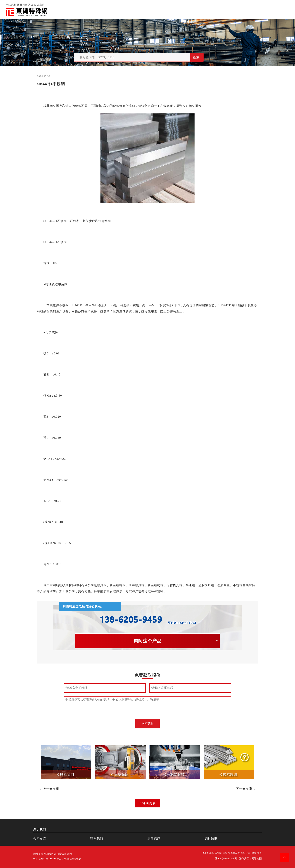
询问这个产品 (148, 641)
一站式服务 (263, 9)
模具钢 (48, 106)
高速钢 (190, 585)
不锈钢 (62, 221)
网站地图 (257, 859)
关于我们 (206, 9)
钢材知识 (283, 9)
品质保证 (225, 9)
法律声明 (244, 859)
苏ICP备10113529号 (226, 859)
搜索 (196, 57)
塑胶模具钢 (206, 585)
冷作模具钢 (175, 585)
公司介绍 (40, 839)
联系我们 (243, 9)
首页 (192, 9)
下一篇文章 (244, 789)
